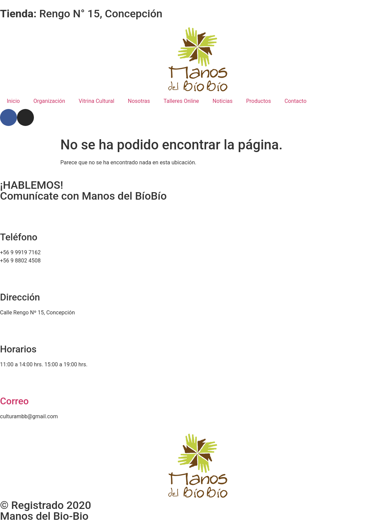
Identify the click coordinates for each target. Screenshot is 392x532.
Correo (14, 401)
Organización (49, 101)
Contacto (296, 101)
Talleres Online (181, 101)
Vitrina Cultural (96, 101)
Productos (259, 101)
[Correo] (8, 382)
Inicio (13, 101)
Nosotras (139, 101)
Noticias (223, 101)
